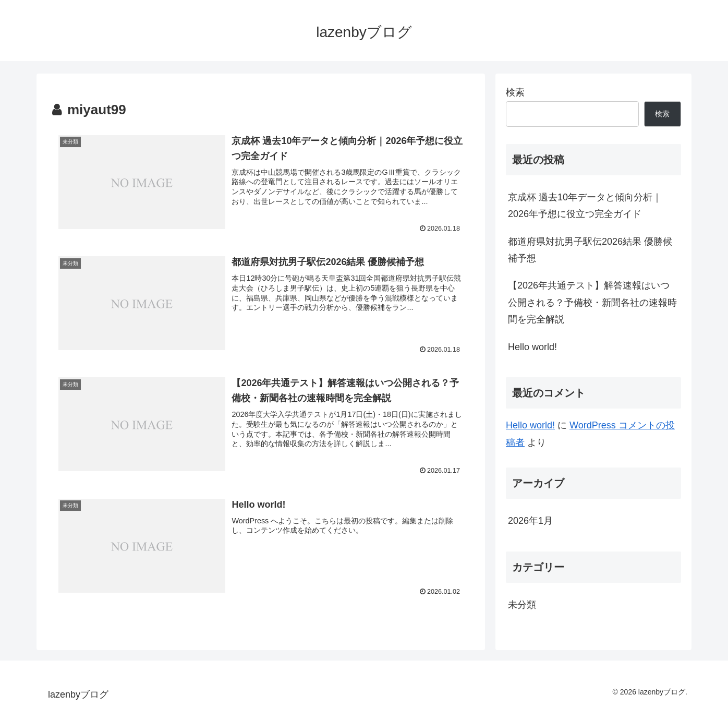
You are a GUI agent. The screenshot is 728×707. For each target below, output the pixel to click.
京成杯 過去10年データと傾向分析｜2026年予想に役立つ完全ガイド (585, 206)
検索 (515, 92)
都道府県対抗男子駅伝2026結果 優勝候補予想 (590, 250)
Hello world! (532, 347)
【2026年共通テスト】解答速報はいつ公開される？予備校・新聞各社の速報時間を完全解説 (592, 302)
